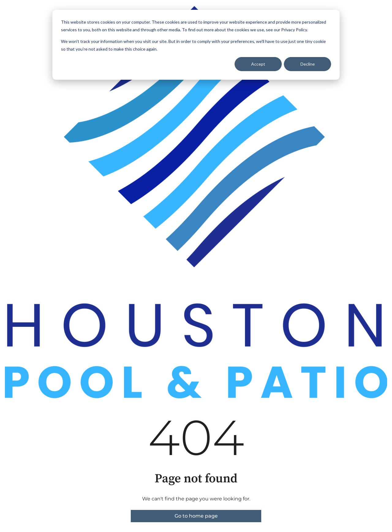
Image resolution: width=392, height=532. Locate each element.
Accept (258, 64)
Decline (308, 64)
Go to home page (196, 516)
